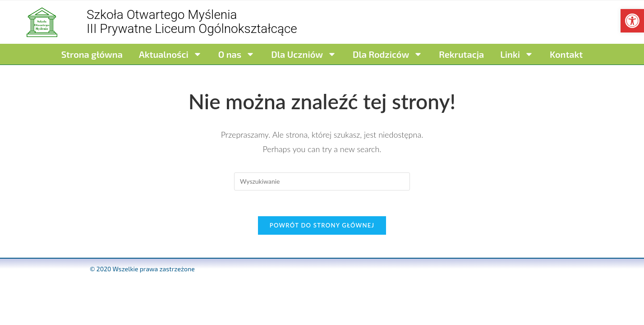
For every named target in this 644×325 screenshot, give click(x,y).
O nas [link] (237, 54)
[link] (632, 21)
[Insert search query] (322, 181)
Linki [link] (517, 54)
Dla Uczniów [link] (304, 54)
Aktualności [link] (170, 54)
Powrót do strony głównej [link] (322, 227)
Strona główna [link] (92, 54)
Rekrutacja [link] (461, 54)
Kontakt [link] (566, 54)
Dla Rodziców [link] (388, 54)
